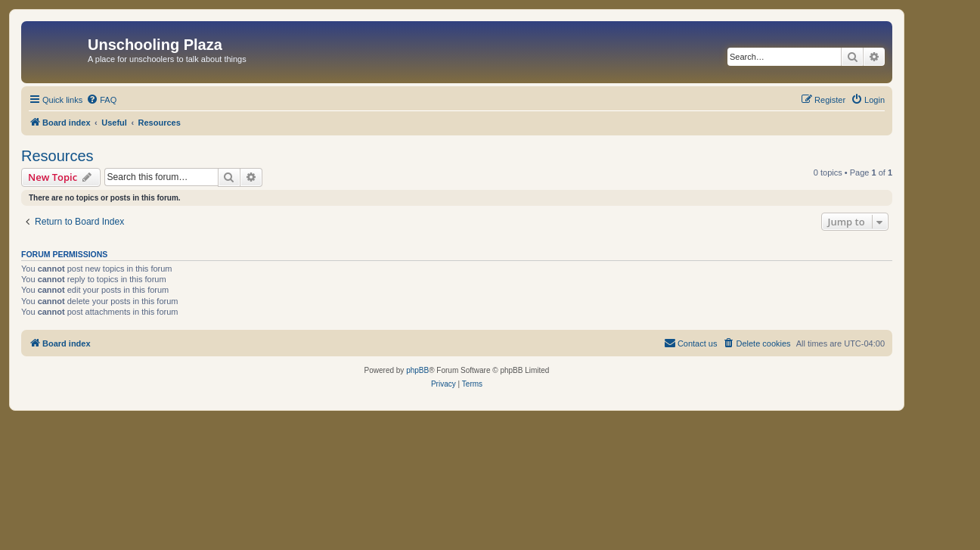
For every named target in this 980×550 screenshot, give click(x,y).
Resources (57, 156)
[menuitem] (101, 100)
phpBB (417, 370)
